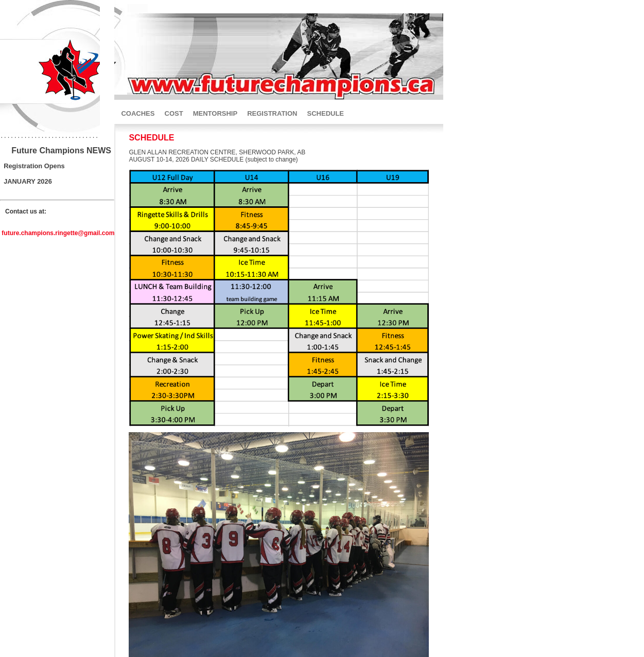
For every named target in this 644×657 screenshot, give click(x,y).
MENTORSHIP (215, 113)
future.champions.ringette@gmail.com (58, 235)
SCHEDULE (326, 113)
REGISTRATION (272, 113)
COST (174, 113)
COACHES (138, 113)
